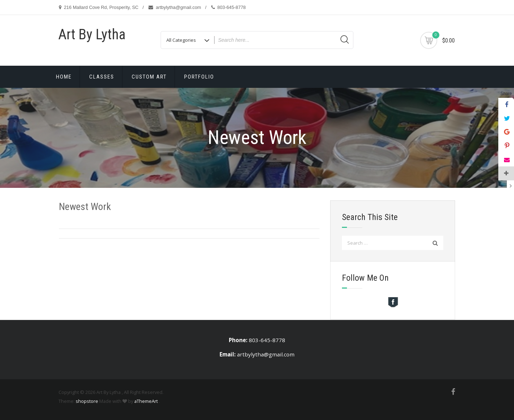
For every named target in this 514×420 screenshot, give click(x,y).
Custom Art (149, 77)
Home (64, 77)
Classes (102, 77)
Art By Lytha (92, 34)
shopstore (87, 401)
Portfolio (199, 77)
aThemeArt (146, 401)
